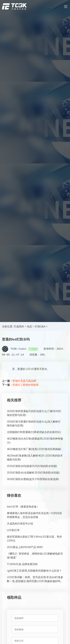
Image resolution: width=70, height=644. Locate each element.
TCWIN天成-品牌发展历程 (22, 564)
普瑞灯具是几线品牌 (24, 381)
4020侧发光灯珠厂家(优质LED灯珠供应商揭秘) (34, 449)
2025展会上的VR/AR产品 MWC (25, 547)
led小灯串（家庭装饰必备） (23, 507)
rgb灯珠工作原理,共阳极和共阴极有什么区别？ (34, 571)
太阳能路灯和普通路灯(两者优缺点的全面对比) (34, 432)
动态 (29, 326)
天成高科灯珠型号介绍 (20, 524)
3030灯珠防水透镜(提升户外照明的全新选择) (33, 479)
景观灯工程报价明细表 (26, 385)
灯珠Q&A (40, 326)
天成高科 (19, 326)
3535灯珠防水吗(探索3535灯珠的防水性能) (32, 466)
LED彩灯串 (13, 530)
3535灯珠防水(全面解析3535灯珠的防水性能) (33, 473)
